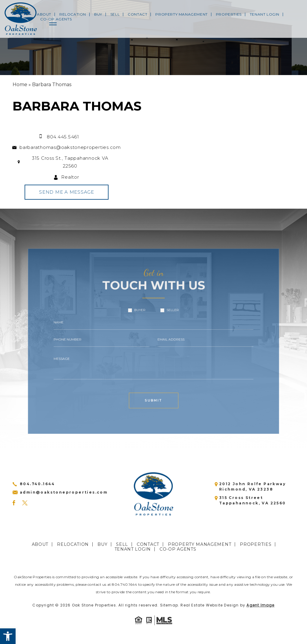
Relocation (73, 14)
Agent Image (260, 605)
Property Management (181, 14)
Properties (229, 14)
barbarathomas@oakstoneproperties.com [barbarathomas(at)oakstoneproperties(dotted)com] (66, 147)
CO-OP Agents (56, 19)
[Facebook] (14, 503)
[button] (8, 636)
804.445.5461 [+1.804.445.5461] (59, 137)
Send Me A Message (62, 192)
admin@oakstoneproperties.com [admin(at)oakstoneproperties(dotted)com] (64, 492)
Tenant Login (265, 14)
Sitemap (169, 605)
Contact (137, 14)
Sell (115, 14)
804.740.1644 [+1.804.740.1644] (37, 484)
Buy (98, 14)
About (44, 14)
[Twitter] (25, 503)
